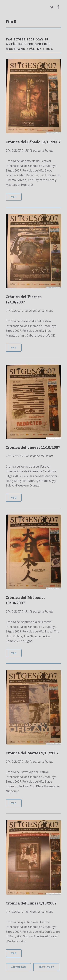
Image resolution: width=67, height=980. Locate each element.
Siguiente (46, 967)
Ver (14, 197)
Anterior (18, 967)
